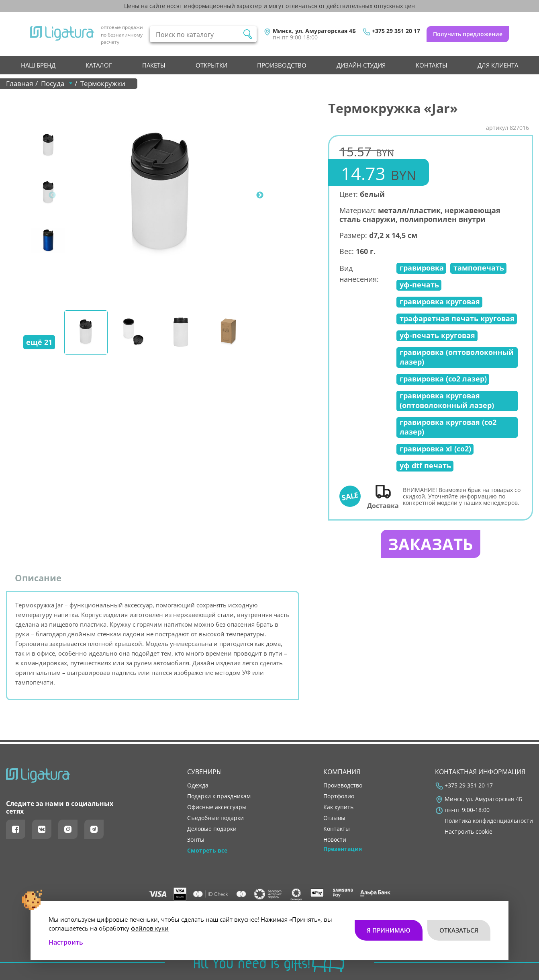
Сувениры (205, 772)
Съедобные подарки (215, 818)
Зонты (196, 840)
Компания (342, 772)
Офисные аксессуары (217, 807)
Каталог (99, 65)
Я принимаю (389, 930)
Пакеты (154, 65)
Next (260, 195)
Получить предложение (468, 34)
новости (335, 840)
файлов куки (150, 928)
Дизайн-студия (361, 65)
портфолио (339, 796)
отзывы (334, 818)
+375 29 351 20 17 (396, 31)
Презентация (343, 849)
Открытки (211, 65)
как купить (338, 807)
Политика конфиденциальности (489, 821)
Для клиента (498, 65)
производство (282, 65)
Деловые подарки (212, 829)
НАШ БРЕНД (38, 65)
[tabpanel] (161, 195)
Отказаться (459, 930)
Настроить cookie (469, 832)
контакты (432, 65)
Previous (52, 195)
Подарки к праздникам (219, 796)
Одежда (198, 785)
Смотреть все (207, 851)
